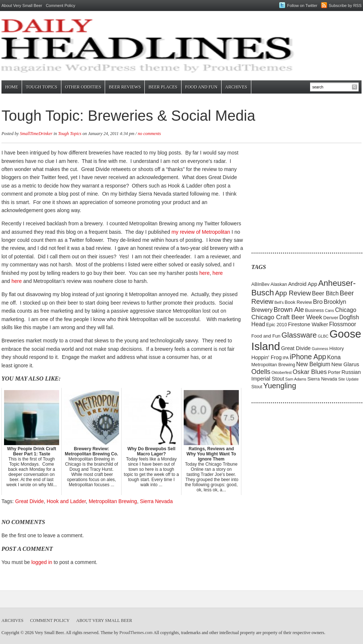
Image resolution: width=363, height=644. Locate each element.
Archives (236, 87)
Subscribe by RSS (345, 6)
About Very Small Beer (22, 6)
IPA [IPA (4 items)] (285, 358)
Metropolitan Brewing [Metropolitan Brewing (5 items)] (273, 365)
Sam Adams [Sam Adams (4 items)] (296, 379)
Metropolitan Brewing (113, 501)
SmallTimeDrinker (36, 134)
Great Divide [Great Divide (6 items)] (296, 348)
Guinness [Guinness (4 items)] (320, 349)
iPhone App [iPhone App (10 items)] (308, 357)
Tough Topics (42, 87)
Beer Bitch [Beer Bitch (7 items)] (325, 293)
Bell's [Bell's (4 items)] (279, 302)
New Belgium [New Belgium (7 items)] (313, 364)
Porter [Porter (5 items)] (334, 372)
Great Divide (29, 501)
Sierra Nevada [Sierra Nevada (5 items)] (322, 379)
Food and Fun (201, 87)
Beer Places (163, 87)
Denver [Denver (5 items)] (331, 318)
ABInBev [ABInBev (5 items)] (260, 284)
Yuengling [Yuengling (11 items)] (280, 386)
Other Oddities (83, 87)
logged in (42, 562)
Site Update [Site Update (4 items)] (348, 379)
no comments (149, 134)
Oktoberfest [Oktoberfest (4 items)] (282, 372)
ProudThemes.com (136, 633)
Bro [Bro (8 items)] (318, 302)
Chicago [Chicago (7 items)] (346, 310)
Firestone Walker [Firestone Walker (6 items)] (308, 324)
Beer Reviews (125, 87)
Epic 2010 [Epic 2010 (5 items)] (276, 325)
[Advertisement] (297, 194)
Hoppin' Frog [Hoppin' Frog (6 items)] (267, 357)
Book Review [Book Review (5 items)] (298, 302)
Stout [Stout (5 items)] (257, 387)
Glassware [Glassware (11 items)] (299, 335)
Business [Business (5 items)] (315, 310)
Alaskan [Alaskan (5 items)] (279, 284)
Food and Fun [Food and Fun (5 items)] (266, 336)
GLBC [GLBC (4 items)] (323, 336)
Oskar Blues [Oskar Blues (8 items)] (310, 372)
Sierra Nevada (157, 501)
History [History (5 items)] (337, 348)
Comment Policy (61, 6)
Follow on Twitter (302, 6)
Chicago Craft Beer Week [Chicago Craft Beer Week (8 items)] (287, 317)
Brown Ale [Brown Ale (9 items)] (289, 310)
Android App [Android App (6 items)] (303, 284)
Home (12, 87)
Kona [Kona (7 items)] (334, 357)
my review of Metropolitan (201, 232)
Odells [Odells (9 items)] (261, 372)
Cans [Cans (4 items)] (329, 310)
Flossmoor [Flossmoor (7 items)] (343, 324)
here (205, 273)
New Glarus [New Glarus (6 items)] (345, 364)
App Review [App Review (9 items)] (293, 293)
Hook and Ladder (66, 501)
